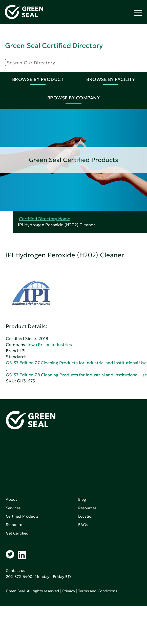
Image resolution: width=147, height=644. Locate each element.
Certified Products (22, 516)
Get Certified (17, 533)
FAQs (83, 525)
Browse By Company (74, 98)
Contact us (15, 570)
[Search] (37, 63)
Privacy (69, 591)
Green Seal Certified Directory (54, 46)
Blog (82, 499)
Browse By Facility (111, 79)
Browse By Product (38, 79)
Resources (87, 508)
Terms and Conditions (98, 591)
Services (13, 508)
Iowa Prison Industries (50, 345)
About (11, 499)
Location (86, 516)
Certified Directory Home (45, 219)
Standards (15, 525)
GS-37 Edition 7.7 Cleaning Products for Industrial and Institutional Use (76, 363)
